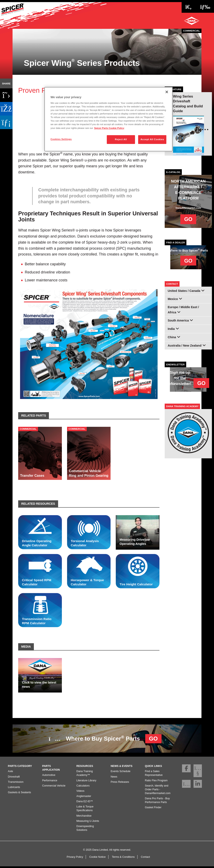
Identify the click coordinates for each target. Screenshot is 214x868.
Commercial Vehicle (54, 787)
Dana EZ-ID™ (85, 803)
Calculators (83, 787)
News (114, 778)
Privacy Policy (75, 858)
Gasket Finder (153, 809)
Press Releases (120, 783)
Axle (11, 773)
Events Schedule (120, 773)
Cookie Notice (97, 858)
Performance (50, 782)
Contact (145, 858)
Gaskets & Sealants (20, 794)
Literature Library (86, 782)
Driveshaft (14, 778)
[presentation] (202, 128)
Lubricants (14, 789)
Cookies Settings (61, 139)
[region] (108, 119)
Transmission (16, 783)
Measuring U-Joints (88, 822)
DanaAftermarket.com (188, 208)
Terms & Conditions (123, 858)
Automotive (49, 777)
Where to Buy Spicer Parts (105, 738)
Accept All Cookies (152, 139)
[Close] (167, 92)
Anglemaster (84, 798)
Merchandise (84, 817)
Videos (80, 792)
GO (188, 219)
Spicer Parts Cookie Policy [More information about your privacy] (109, 128)
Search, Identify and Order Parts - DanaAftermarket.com (158, 791)
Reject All (121, 139)
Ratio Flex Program (156, 782)
